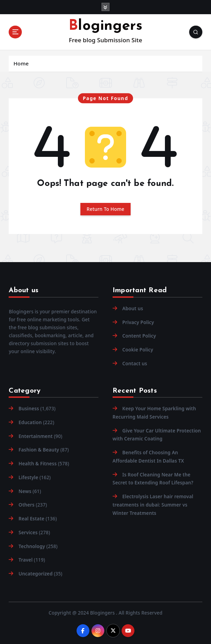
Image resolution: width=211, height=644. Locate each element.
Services (28, 533)
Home (21, 63)
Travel (26, 560)
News (25, 491)
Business (29, 409)
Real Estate (32, 519)
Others (27, 505)
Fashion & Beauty (39, 450)
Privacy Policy (138, 322)
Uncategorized (36, 574)
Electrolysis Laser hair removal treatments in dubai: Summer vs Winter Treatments (153, 505)
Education (30, 422)
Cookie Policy (138, 350)
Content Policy (139, 336)
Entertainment (36, 436)
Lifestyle (29, 477)
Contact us (135, 364)
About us (133, 308)
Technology (32, 546)
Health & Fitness (38, 464)
